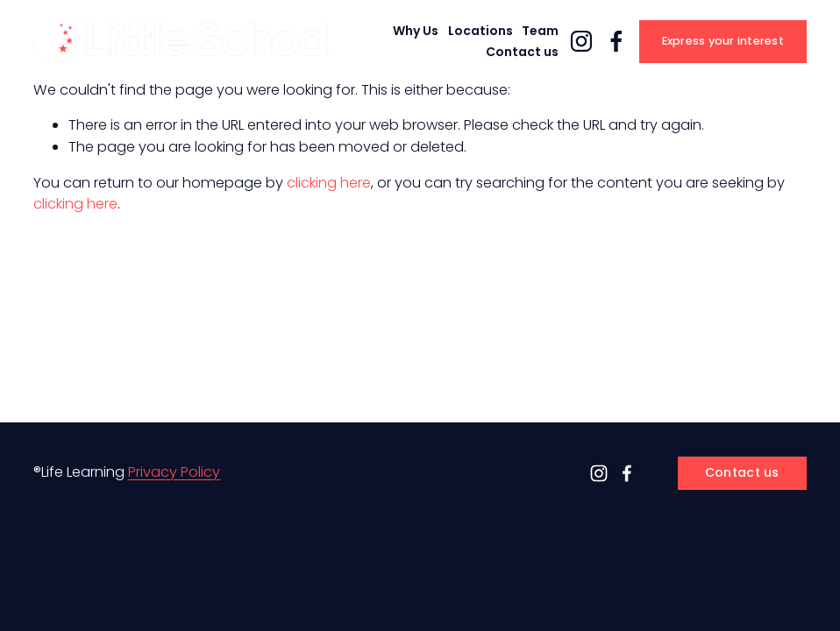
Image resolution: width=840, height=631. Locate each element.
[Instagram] (581, 41)
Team (540, 31)
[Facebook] (616, 41)
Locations (481, 31)
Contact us (522, 52)
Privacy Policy (174, 472)
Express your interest (723, 41)
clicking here (329, 183)
